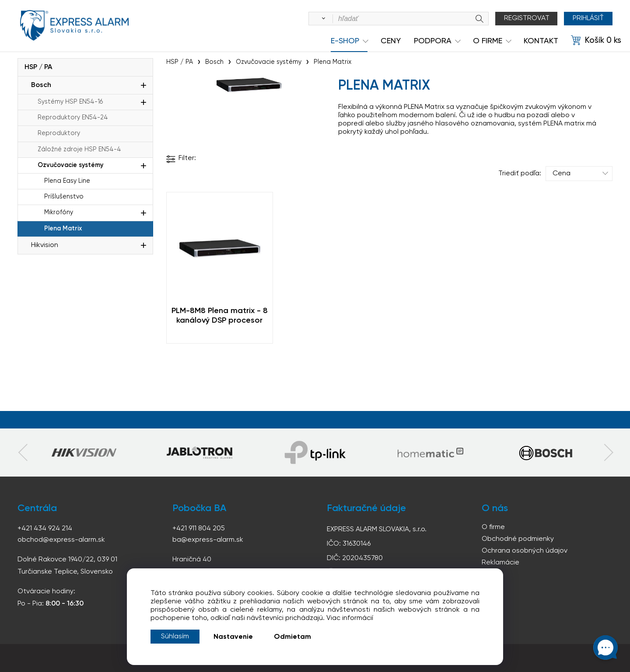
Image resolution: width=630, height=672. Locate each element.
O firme (493, 527)
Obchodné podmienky (518, 539)
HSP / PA (38, 67)
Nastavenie (233, 637)
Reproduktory (59, 133)
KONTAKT (541, 41)
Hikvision (45, 245)
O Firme (488, 41)
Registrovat (527, 18)
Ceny (391, 41)
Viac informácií (350, 618)
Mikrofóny (59, 212)
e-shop (345, 41)
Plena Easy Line (67, 181)
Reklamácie (500, 563)
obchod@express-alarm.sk (61, 540)
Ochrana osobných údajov (525, 551)
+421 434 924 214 (45, 529)
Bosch (41, 85)
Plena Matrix (63, 229)
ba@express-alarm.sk (208, 540)
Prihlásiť (588, 18)
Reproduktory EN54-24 (73, 118)
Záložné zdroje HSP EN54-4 (79, 150)
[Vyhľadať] (322, 19)
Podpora (433, 41)
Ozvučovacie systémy (70, 165)
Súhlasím (175, 637)
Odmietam (292, 637)
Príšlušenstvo (64, 197)
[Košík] (596, 41)
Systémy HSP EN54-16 (70, 102)
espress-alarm (74, 25)
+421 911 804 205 (199, 529)
